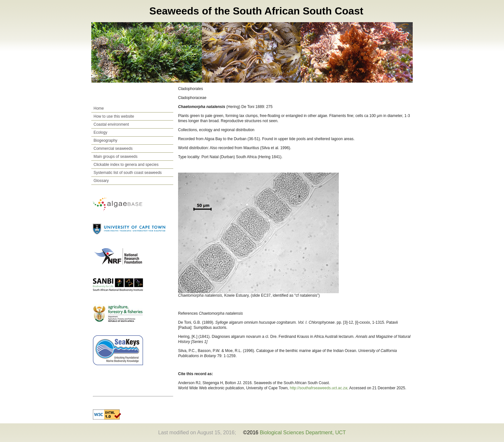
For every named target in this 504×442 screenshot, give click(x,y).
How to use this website (114, 116)
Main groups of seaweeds (116, 157)
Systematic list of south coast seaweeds (128, 173)
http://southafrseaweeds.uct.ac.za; (320, 388)
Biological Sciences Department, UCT (303, 433)
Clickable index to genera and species (126, 165)
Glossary (101, 181)
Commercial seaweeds (113, 149)
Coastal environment (111, 124)
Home (99, 108)
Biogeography (105, 140)
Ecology (100, 132)
